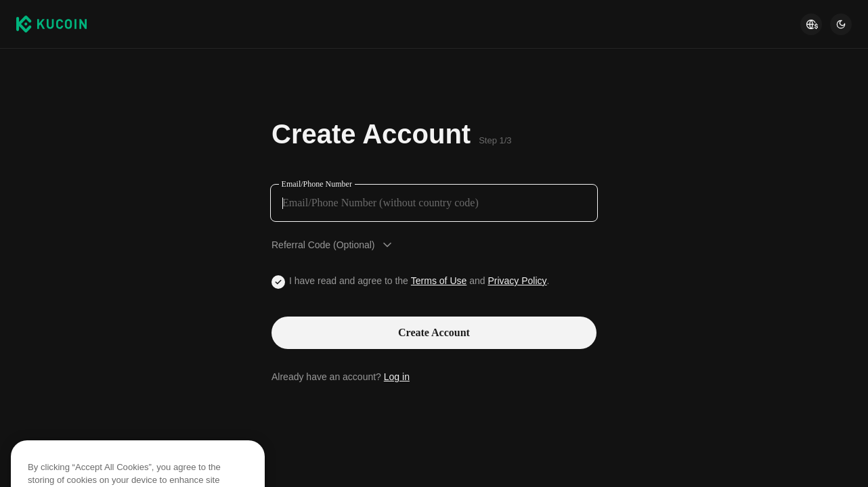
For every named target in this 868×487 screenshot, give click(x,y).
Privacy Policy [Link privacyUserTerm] (517, 281)
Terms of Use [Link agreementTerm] (439, 281)
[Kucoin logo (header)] (51, 24)
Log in (397, 377)
